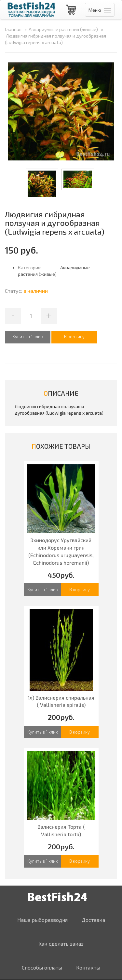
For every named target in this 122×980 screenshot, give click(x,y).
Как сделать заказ (61, 944)
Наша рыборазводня (42, 920)
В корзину (80, 590)
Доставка (93, 920)
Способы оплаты (42, 967)
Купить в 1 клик (28, 337)
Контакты (88, 967)
